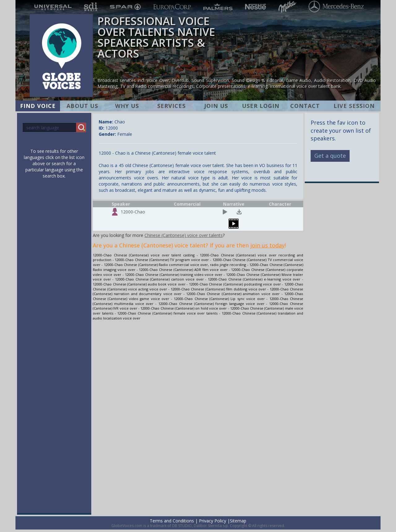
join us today (267, 245)
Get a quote (330, 156)
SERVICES (171, 106)
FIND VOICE (38, 106)
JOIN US (216, 106)
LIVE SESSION (354, 106)
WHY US (127, 106)
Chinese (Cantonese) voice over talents (184, 235)
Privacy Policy (213, 521)
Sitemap (238, 521)
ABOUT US (82, 106)
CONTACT (305, 106)
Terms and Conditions (172, 521)
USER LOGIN (261, 106)
